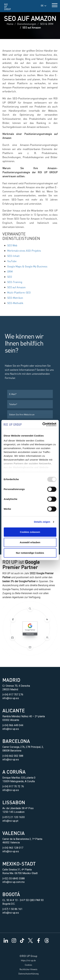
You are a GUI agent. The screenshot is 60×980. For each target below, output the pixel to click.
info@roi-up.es (11, 698)
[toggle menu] (55, 4)
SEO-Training (15, 282)
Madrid (11, 680)
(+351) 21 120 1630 (14, 817)
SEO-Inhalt (13, 256)
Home (10, 24)
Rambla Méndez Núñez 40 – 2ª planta (24, 716)
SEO (10, 277)
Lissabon (14, 802)
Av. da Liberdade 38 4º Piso (18, 808)
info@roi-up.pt (10, 821)
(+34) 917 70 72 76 (13, 786)
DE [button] (44, 6)
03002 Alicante (11, 720)
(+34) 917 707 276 (13, 695)
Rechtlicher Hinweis (28, 969)
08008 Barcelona (12, 751)
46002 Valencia (11, 842)
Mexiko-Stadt (19, 864)
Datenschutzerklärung (28, 974)
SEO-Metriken (15, 298)
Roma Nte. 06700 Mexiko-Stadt (20, 873)
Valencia (14, 833)
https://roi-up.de (28, 960)
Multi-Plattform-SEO (19, 292)
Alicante (14, 710)
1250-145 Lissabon (13, 812)
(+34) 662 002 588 (13, 756)
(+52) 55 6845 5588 (14, 878)
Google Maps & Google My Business (27, 266)
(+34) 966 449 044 (13, 725)
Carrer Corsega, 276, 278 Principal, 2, (23, 747)
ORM (10, 271)
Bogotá (11, 894)
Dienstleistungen (27, 24)
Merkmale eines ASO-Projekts (24, 251)
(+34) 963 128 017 (13, 848)
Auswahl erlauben (30, 542)
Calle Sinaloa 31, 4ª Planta (17, 870)
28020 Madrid (10, 689)
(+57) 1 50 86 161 (12, 909)
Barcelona (16, 741)
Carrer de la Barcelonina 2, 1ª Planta (22, 839)
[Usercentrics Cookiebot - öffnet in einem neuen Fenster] (43, 424)
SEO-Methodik (15, 303)
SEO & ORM (47, 24)
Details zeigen (42, 522)
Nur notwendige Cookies (30, 553)
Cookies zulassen (30, 532)
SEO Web (12, 245)
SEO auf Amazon (16, 287)
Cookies (28, 965)
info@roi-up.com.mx (14, 882)
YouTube (12, 261)
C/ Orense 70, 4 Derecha (16, 686)
